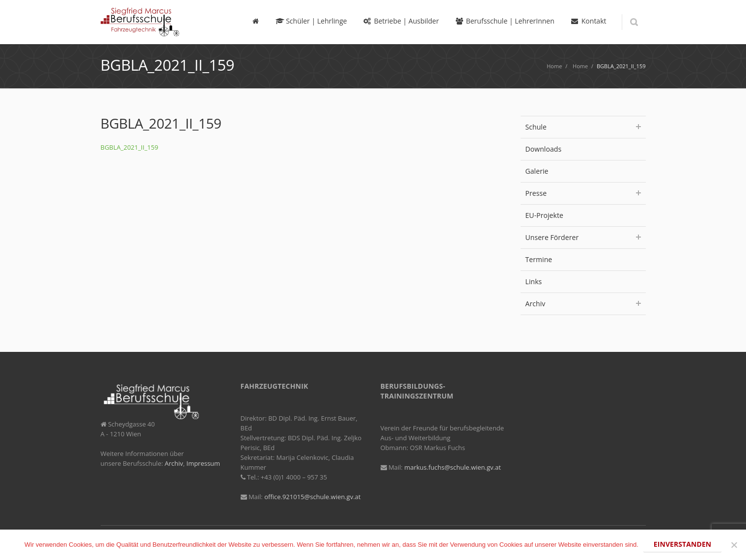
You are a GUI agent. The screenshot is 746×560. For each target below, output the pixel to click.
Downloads (544, 149)
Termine (539, 259)
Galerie (537, 171)
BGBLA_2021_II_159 (130, 147)
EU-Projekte (544, 215)
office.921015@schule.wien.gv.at (312, 497)
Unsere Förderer (583, 237)
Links (534, 281)
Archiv (583, 304)
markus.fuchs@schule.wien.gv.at (453, 467)
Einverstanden (682, 544)
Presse (583, 193)
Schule (583, 127)
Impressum (204, 463)
